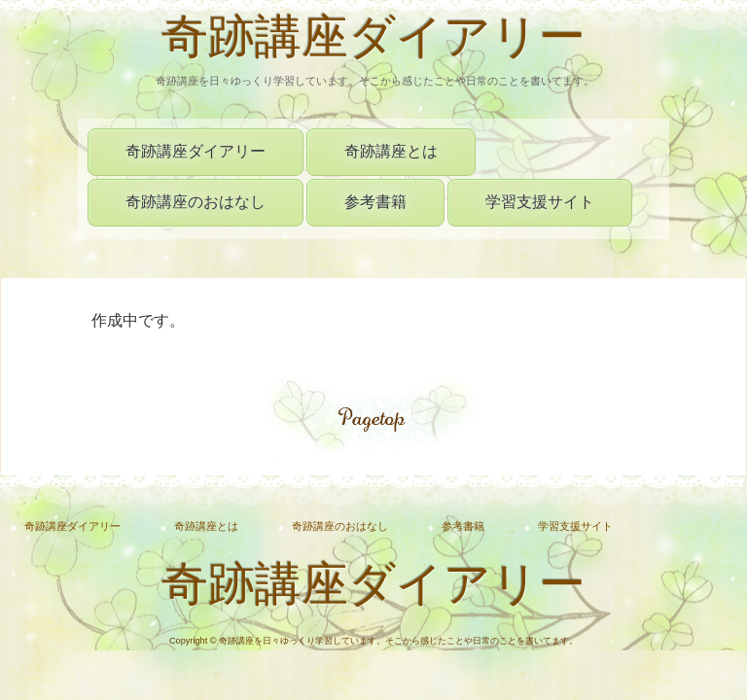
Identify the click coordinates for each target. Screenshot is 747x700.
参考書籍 (375, 202)
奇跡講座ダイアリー (373, 41)
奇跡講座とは (391, 151)
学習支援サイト (540, 202)
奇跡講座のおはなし (196, 202)
